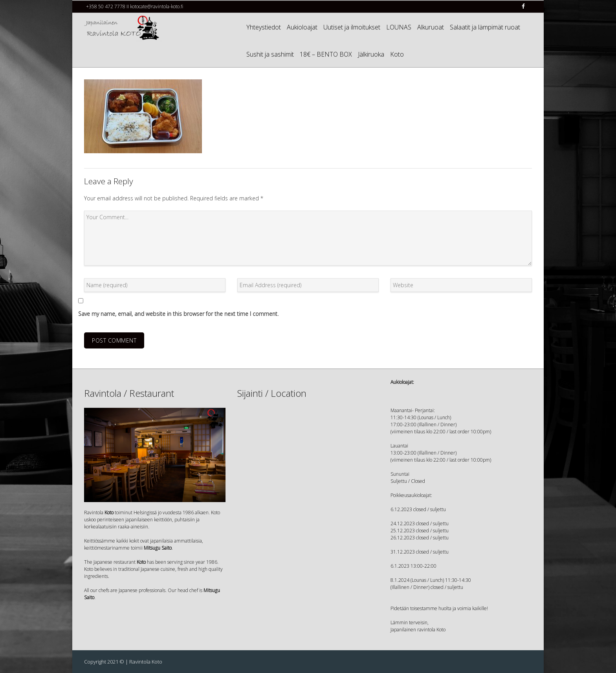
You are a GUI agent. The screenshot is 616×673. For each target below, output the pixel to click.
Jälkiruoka (371, 54)
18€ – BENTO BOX (326, 54)
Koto (397, 54)
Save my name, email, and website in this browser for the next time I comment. (178, 314)
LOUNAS (399, 27)
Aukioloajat (302, 27)
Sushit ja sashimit (270, 54)
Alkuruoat (431, 27)
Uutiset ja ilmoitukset (352, 27)
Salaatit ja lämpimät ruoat (485, 27)
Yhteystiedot (264, 27)
